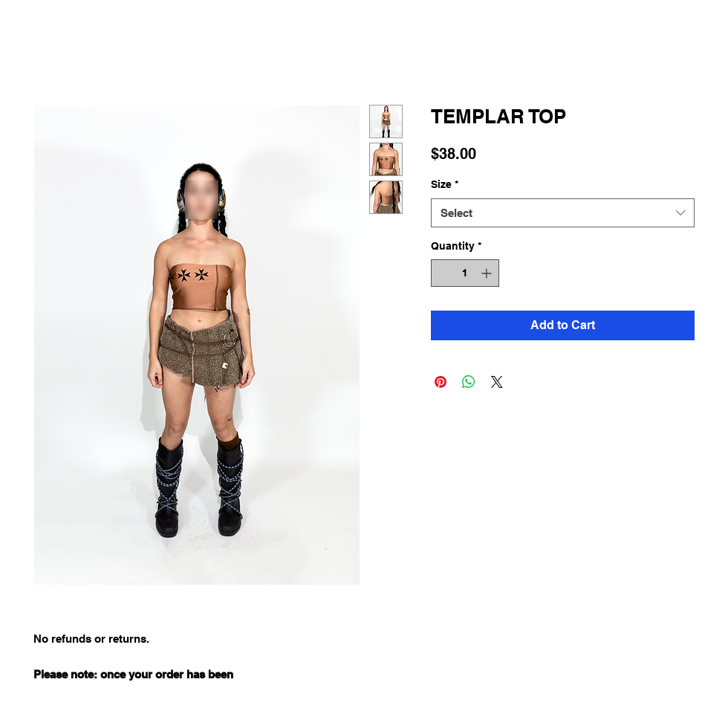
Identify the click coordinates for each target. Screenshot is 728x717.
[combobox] (563, 213)
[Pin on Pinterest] (441, 382)
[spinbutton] (465, 273)
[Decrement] (442, 273)
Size (445, 184)
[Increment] (488, 273)
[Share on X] (497, 382)
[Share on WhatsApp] (469, 382)
